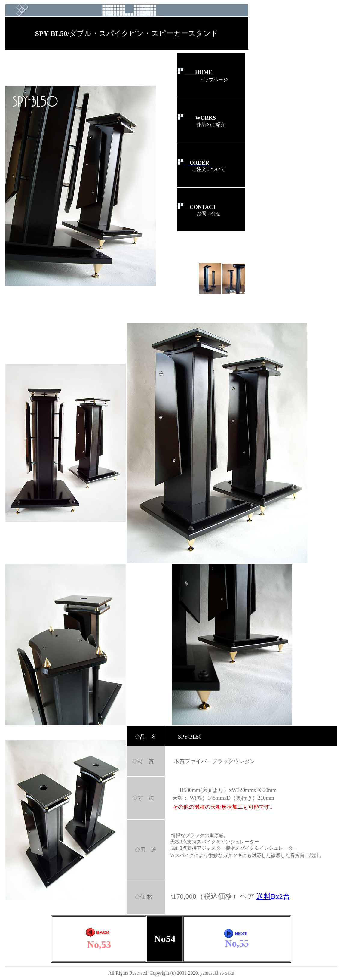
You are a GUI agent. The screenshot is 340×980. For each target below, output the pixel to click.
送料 (264, 896)
